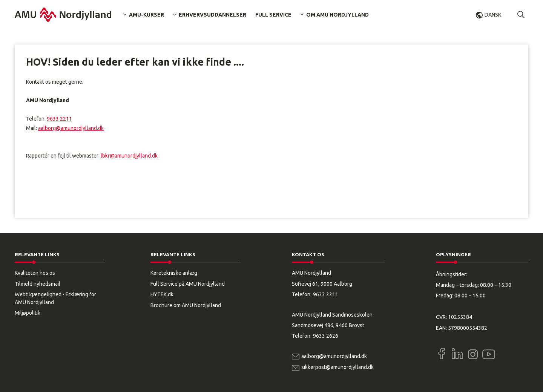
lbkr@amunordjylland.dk (129, 156)
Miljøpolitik (28, 313)
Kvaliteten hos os (35, 273)
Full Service (273, 15)
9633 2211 (59, 119)
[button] (521, 15)
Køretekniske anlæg (174, 273)
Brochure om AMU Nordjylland (186, 305)
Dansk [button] (493, 15)
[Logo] (63, 15)
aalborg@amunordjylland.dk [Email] (334, 356)
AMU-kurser (146, 15)
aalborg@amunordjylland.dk (71, 128)
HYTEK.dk (162, 294)
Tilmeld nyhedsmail (38, 284)
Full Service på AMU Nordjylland (188, 284)
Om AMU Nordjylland (337, 15)
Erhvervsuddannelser (212, 15)
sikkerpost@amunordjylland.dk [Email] (337, 367)
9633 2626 (326, 336)
